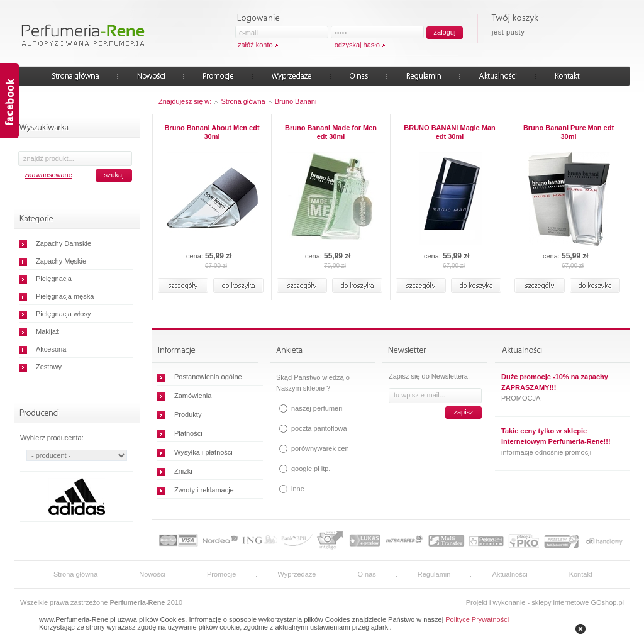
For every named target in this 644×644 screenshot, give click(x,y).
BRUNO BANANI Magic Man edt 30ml (449, 132)
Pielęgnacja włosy (63, 314)
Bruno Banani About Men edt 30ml (212, 132)
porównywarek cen (320, 448)
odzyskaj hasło (357, 45)
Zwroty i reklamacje (204, 490)
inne (298, 489)
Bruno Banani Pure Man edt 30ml (569, 132)
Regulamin (434, 574)
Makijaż (47, 331)
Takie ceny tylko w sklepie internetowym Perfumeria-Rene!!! (556, 436)
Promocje (221, 574)
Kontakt (581, 574)
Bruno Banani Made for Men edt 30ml (331, 132)
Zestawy (49, 367)
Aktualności (509, 574)
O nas (366, 574)
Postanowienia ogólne (208, 377)
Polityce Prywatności (477, 619)
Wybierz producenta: (52, 438)
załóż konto (255, 45)
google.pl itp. (311, 469)
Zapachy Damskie (64, 243)
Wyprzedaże (297, 574)
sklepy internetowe (560, 602)
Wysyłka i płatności (203, 452)
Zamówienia (193, 396)
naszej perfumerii (318, 408)
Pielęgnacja (54, 279)
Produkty (188, 414)
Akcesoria (51, 349)
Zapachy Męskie (61, 261)
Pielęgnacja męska (65, 296)
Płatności (188, 433)
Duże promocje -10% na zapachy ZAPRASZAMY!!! (555, 382)
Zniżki (183, 471)
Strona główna (243, 101)
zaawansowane (48, 175)
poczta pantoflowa (319, 428)
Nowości (152, 574)
